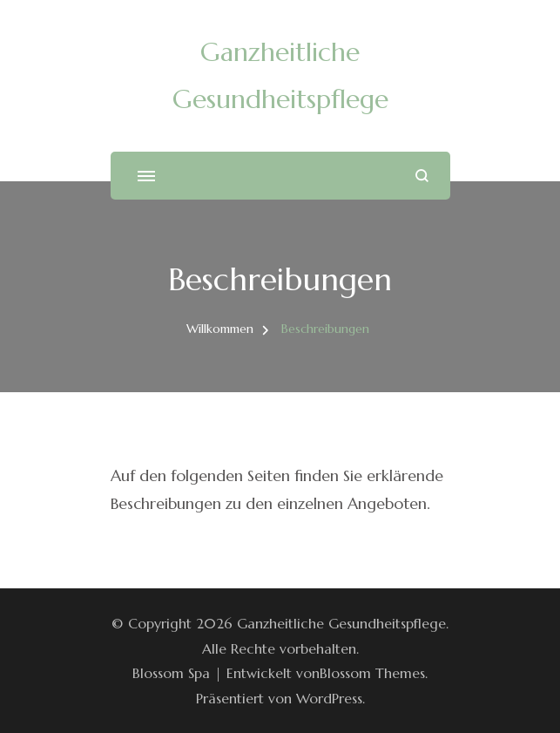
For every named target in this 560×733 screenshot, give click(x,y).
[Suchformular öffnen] (422, 176)
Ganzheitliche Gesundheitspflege (341, 623)
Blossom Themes (372, 673)
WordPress (329, 698)
